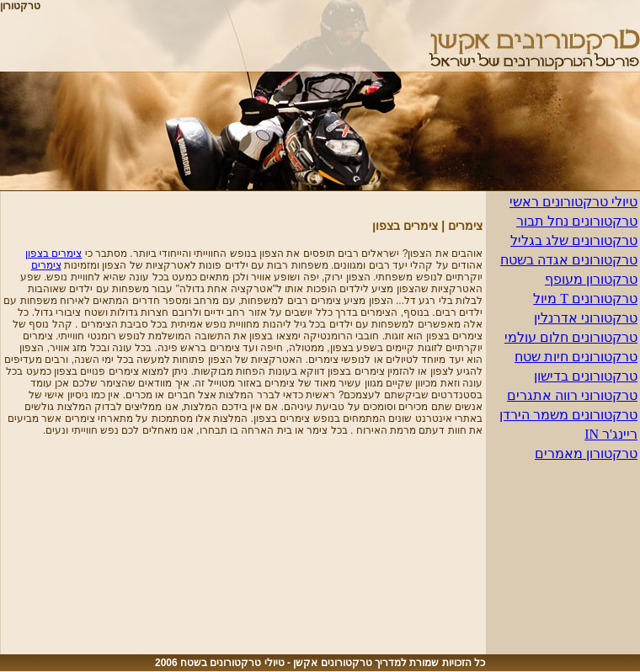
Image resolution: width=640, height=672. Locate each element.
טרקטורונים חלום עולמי (571, 337)
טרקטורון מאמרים (586, 453)
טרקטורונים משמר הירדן (568, 415)
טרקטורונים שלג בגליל (574, 240)
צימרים (46, 265)
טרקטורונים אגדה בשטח (569, 260)
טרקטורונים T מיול (585, 299)
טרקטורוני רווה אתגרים (572, 395)
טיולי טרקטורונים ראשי (573, 202)
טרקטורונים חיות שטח (576, 357)
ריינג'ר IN (611, 434)
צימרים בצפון (53, 253)
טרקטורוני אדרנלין (586, 318)
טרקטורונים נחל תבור (577, 221)
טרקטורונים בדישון (586, 376)
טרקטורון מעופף (591, 279)
